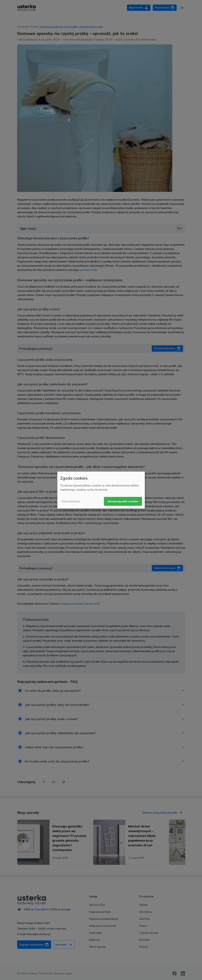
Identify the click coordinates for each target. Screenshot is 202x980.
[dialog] (101, 490)
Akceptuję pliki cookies (123, 501)
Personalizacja (70, 501)
